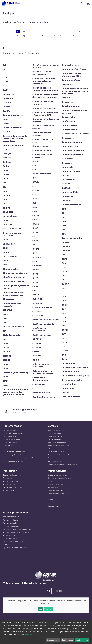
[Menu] (88, 3)
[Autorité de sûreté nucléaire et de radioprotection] (12, 3)
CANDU (7, 111)
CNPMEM (37, 266)
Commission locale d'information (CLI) (71, 75)
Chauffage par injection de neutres (16, 287)
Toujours (49, 609)
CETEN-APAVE (10, 257)
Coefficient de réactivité (44, 324)
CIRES (35, 166)
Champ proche (10, 269)
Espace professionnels (16, 513)
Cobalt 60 (37, 299)
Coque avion (68, 167)
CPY (64, 234)
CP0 (64, 209)
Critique (66, 251)
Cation (6, 166)
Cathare (7, 158)
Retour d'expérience (11, 535)
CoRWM (66, 184)
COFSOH (37, 348)
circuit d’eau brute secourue (42, 134)
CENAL (6, 221)
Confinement (68, 121)
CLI (34, 186)
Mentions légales (32, 635)
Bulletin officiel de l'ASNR (13, 433)
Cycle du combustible (73, 380)
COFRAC (37, 339)
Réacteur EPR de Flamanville (59, 455)
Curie (65, 359)
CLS (34, 203)
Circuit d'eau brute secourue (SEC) (42, 73)
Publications (8, 478)
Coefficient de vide (42, 335)
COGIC (36, 360)
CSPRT (65, 322)
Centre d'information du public (15, 487)
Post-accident (53, 487)
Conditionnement (71, 106)
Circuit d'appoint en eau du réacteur (46, 66)
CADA (6, 86)
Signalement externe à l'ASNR (15, 548)
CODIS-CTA (38, 316)
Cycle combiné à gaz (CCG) (75, 376)
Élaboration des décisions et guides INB (18, 458)
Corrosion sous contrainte (57, 458)
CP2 (64, 217)
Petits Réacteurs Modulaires (58, 446)
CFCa (5, 261)
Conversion (68, 163)
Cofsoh (36, 352)
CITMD (36, 182)
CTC (64, 347)
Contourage (68, 138)
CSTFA (65, 343)
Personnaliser (53, 640)
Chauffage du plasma (13, 282)
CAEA (6, 90)
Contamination (69, 130)
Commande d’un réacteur (75, 69)
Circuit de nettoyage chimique (43, 103)
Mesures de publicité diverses (14, 455)
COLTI (35, 389)
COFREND (37, 343)
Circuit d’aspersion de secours (43, 127)
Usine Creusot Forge (56, 461)
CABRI (6, 82)
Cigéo (6, 364)
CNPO (35, 274)
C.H (5, 69)
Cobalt (36, 295)
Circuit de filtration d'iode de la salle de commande (45, 96)
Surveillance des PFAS (56, 452)
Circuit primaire (40, 146)
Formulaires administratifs (13, 542)
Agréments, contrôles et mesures (16, 532)
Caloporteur (9, 94)
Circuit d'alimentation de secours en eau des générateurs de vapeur (15, 392)
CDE (5, 183)
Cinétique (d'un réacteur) (15, 373)
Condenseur (68, 102)
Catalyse (7, 154)
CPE (64, 226)
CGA (5, 265)
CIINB (6, 369)
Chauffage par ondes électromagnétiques (13, 294)
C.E (4, 65)
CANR (6, 124)
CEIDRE (7, 208)
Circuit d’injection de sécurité (43, 141)
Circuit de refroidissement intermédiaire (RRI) (46, 114)
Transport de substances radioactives (17, 529)
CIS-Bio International (43, 174)
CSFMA (65, 280)
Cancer (6, 107)
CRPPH (66, 259)
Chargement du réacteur (15, 273)
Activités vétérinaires (11, 526)
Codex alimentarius (42, 307)
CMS (35, 211)
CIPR (5, 381)
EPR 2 (50, 449)
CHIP (5, 314)
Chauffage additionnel (14, 277)
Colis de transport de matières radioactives (43, 372)
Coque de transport (72, 171)
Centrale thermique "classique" (13, 234)
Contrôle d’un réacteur (73, 151)
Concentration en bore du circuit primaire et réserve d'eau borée (75, 91)
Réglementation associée (13, 461)
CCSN (6, 179)
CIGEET (6, 360)
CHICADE (8, 310)
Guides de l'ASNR (10, 443)
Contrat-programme (72, 142)
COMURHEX (68, 84)
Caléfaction (9, 99)
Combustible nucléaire (44, 397)
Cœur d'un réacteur (72, 397)
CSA (64, 263)
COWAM (66, 201)
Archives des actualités (12, 481)
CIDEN (6, 348)
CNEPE (36, 249)
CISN (35, 178)
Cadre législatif (9, 446)
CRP (64, 255)
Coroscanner (68, 180)
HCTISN (51, 500)
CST (64, 334)
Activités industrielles (11, 523)
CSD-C (65, 272)
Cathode (7, 162)
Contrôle (53, 426)
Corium (66, 176)
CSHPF (65, 284)
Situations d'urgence (55, 484)
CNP (35, 253)
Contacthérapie (70, 126)
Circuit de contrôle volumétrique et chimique (45, 89)
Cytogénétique (69, 384)
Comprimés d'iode (71, 80)
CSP (64, 309)
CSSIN (65, 330)
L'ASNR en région (54, 433)
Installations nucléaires (12, 517)
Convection (68, 159)
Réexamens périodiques (57, 443)
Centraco (7, 225)
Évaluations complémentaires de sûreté (63, 464)
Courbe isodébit (70, 192)
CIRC (5, 385)
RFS (4, 449)
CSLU (64, 292)
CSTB (64, 338)
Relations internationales (57, 475)
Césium (66, 393)
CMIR (35, 207)
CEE (5, 200)
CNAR (35, 228)
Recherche (52, 481)
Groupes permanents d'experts (59, 478)
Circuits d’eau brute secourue (42, 156)
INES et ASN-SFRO (55, 439)
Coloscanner (39, 385)
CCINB (6, 175)
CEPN (6, 240)
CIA (5, 331)
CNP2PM (37, 257)
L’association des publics (12, 436)
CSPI (64, 318)
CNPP (35, 278)
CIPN (5, 377)
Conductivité (68, 117)
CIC (5, 339)
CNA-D (36, 224)
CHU (5, 323)
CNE (35, 237)
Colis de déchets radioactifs (41, 366)
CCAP (6, 170)
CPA (64, 222)
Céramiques (68, 388)
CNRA (35, 282)
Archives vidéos (9, 484)
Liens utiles (52, 503)
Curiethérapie (69, 363)
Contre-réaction (70, 146)
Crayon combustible (72, 238)
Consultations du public (12, 439)
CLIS (35, 199)
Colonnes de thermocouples (40, 379)
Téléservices (8, 545)
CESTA (6, 252)
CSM (64, 297)
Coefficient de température (39, 330)
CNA (35, 220)
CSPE (65, 313)
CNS (35, 291)
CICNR (6, 344)
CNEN (35, 245)
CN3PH (36, 216)
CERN (6, 248)
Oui (40, 609)
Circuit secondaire (42, 150)
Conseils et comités (55, 491)
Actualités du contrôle (56, 430)
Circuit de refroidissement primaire (46, 121)
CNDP (35, 232)
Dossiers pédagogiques (12, 475)
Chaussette (8, 299)
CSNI (64, 305)
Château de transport (14, 327)
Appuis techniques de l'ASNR (59, 494)
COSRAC (66, 188)
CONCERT (67, 98)
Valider (60, 591)
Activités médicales (10, 520)
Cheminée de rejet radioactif (12, 305)
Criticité (66, 247)
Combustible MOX (41, 393)
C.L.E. (5, 78)
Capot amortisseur (12, 128)
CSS (64, 326)
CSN (64, 301)
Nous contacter (9, 491)
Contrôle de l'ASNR (55, 436)
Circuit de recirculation (44, 108)
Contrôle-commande (72, 155)
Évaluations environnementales (15, 452)
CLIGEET (37, 191)
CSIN (64, 288)
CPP (64, 230)
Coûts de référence (71, 205)
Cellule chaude (10, 216)
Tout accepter (82, 640)
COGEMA (37, 356)
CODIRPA (37, 312)
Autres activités (57, 471)
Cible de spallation (12, 335)
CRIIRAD (66, 242)
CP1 (64, 213)
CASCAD (7, 150)
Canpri (6, 119)
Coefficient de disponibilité (46, 320)
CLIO (35, 195)
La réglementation (10, 430)
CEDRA (6, 196)
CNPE (35, 262)
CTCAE (65, 351)
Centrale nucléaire (12, 229)
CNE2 (35, 241)
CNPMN (36, 270)
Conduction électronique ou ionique (74, 112)
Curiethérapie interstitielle (75, 368)
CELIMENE (8, 212)
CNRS (35, 287)
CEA (5, 191)
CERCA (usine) (10, 244)
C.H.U (6, 73)
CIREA (36, 161)
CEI (5, 204)
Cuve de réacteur (70, 372)
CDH (5, 187)
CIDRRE (7, 352)
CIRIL (35, 170)
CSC (64, 267)
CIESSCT (7, 356)
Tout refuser (67, 640)
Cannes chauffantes (13, 115)
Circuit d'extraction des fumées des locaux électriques (44, 81)
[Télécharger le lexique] (46, 412)
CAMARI (7, 103)
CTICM (65, 355)
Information (10, 471)
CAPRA (6, 132)
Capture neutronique (13, 145)
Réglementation (13, 426)
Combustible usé (70, 65)
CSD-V (65, 276)
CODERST (37, 303)
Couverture (68, 197)
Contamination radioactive (75, 134)
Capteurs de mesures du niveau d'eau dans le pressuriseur (15, 139)
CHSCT (6, 319)
